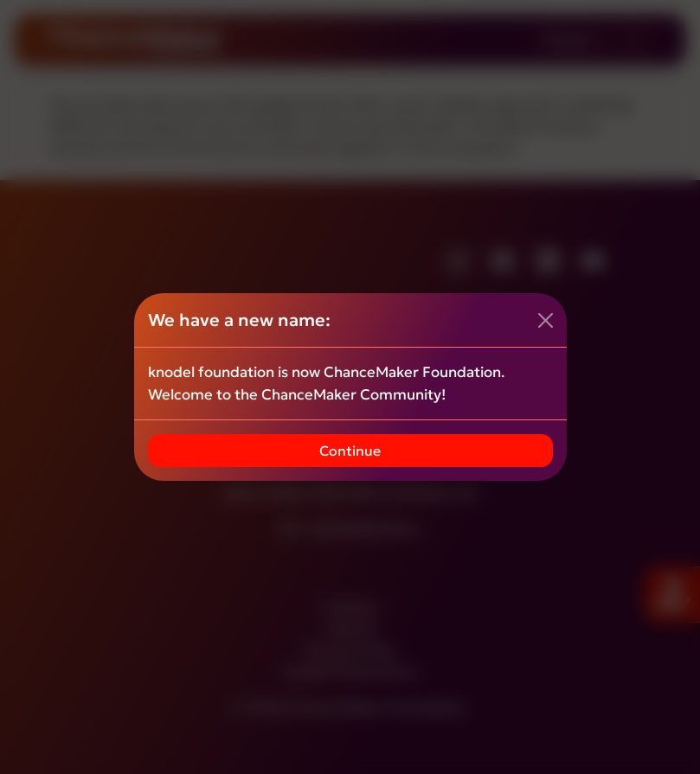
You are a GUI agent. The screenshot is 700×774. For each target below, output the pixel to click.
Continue (350, 451)
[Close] (546, 320)
